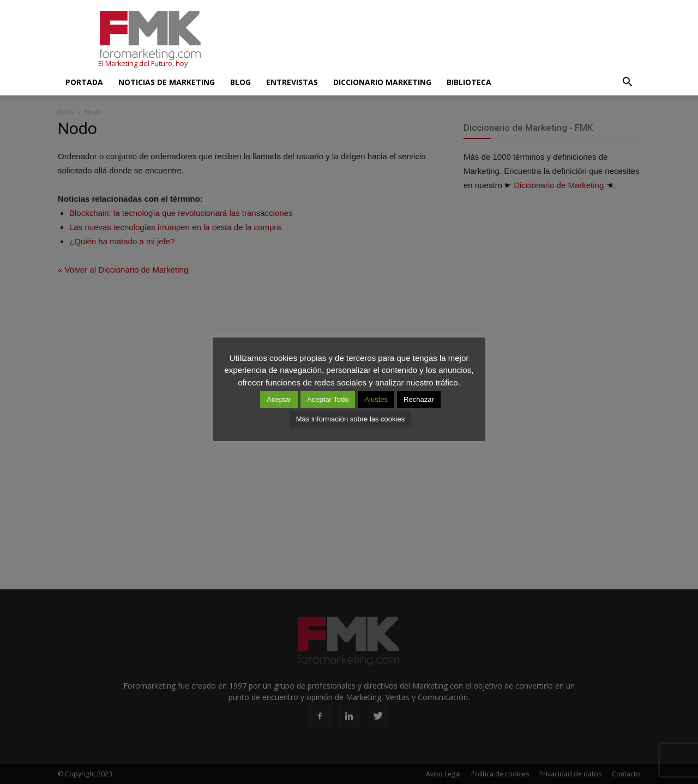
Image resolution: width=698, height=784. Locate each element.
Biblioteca (469, 82)
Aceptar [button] (279, 399)
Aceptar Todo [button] (328, 399)
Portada (84, 82)
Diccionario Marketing (382, 82)
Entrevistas (292, 82)
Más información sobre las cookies (350, 419)
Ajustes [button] (376, 399)
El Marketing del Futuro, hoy (143, 64)
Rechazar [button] (419, 399)
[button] (627, 82)
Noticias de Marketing (167, 82)
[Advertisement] (442, 40)
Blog (240, 82)
